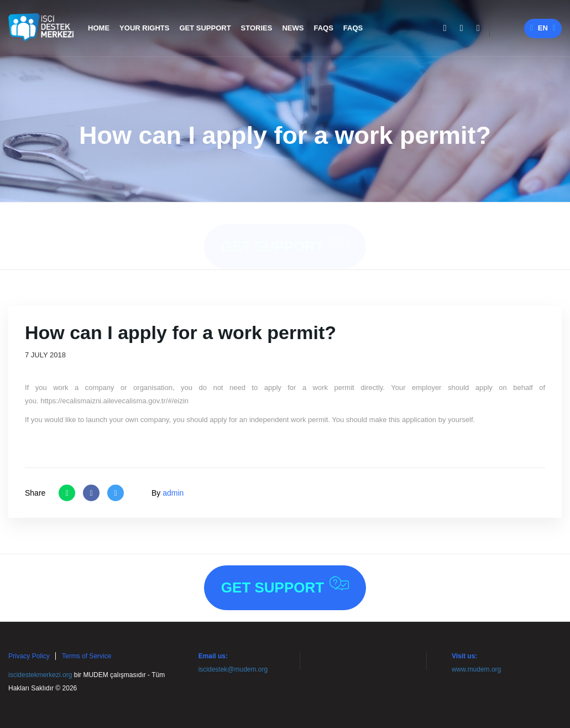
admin (173, 493)
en (543, 28)
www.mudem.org (476, 669)
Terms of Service (87, 656)
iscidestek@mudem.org (233, 669)
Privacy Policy (29, 656)
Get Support (285, 234)
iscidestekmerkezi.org (40, 675)
